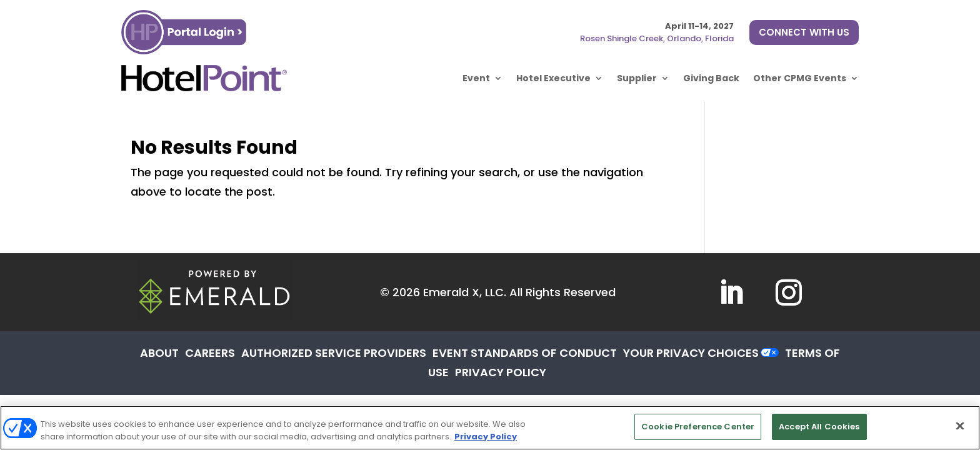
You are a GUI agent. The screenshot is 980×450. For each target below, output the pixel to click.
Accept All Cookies (819, 427)
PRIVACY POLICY (501, 372)
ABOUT (159, 353)
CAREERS (210, 353)
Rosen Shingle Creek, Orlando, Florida (657, 38)
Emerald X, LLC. (465, 292)
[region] (490, 428)
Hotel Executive (553, 78)
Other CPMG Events (800, 78)
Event (476, 78)
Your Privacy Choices (691, 353)
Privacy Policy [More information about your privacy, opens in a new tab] (486, 437)
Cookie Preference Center (698, 427)
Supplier (637, 78)
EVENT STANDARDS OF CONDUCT (525, 353)
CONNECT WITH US (804, 32)
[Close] (960, 426)
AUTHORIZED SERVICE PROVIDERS (334, 353)
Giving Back (711, 78)
